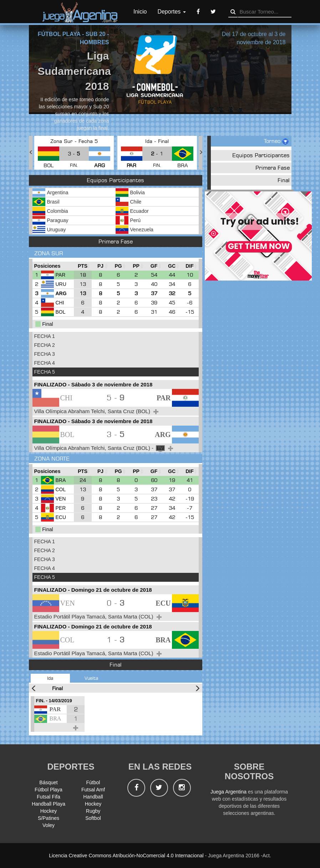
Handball (93, 797)
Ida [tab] (50, 678)
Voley (49, 825)
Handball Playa (49, 804)
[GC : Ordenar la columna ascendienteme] (172, 266)
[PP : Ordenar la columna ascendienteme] (136, 266)
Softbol (93, 818)
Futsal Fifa (48, 797)
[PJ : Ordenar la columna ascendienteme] (101, 266)
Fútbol (93, 782)
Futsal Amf (93, 790)
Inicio (140, 12)
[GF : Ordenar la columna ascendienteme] (154, 266)
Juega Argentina (228, 792)
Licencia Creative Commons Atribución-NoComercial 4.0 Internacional (126, 856)
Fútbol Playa (49, 790)
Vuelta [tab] (91, 678)
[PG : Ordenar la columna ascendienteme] (118, 266)
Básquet (48, 782)
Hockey (93, 804)
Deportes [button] (171, 12)
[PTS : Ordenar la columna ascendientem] (83, 266)
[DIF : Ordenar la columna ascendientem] (190, 266)
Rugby (93, 811)
